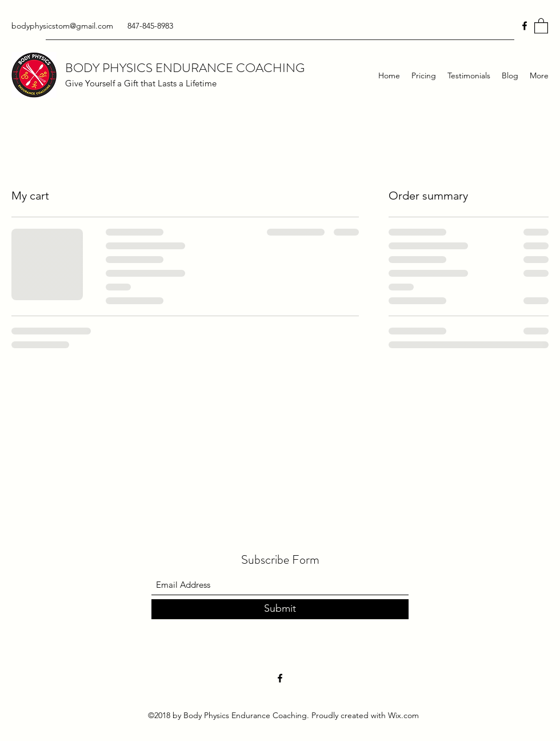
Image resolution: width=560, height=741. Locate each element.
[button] (541, 25)
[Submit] (280, 609)
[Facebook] (525, 26)
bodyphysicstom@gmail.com (62, 26)
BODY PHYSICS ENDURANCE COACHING (185, 68)
